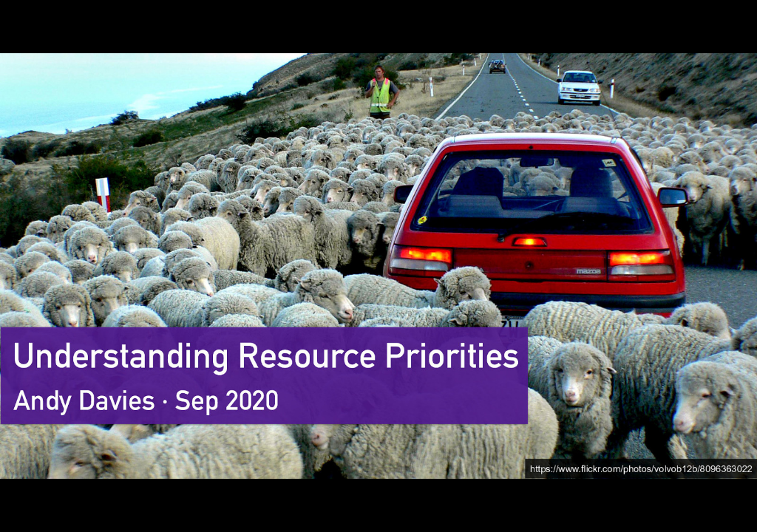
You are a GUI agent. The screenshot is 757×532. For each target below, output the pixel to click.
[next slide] (731, 499)
